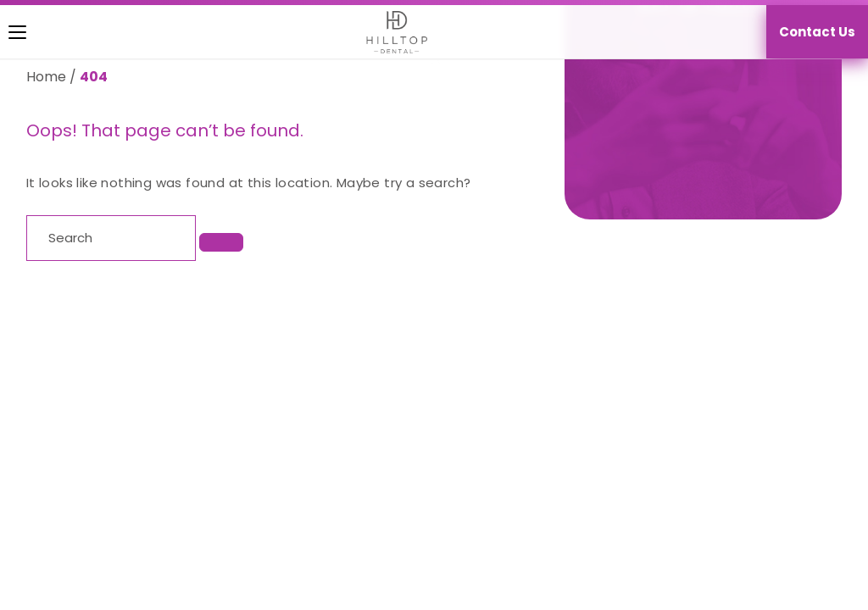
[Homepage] (389, 32)
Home (46, 77)
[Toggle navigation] (5, 32)
